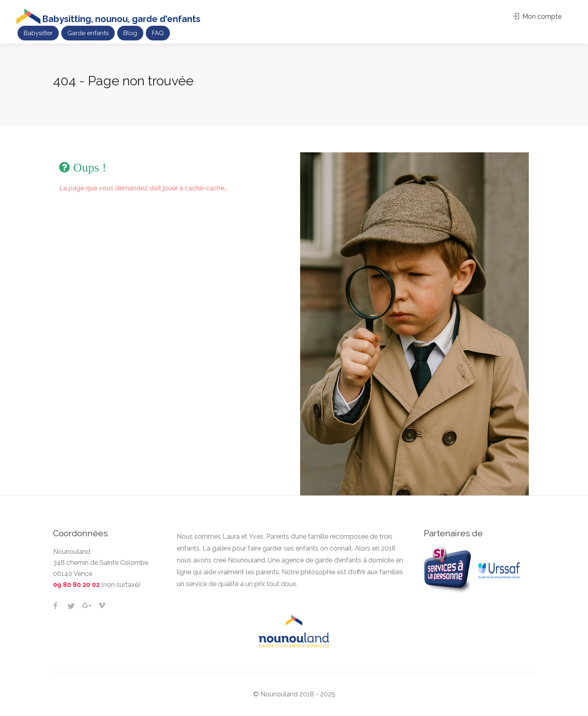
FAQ (158, 33)
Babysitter (38, 33)
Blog (130, 33)
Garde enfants (88, 33)
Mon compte (537, 17)
